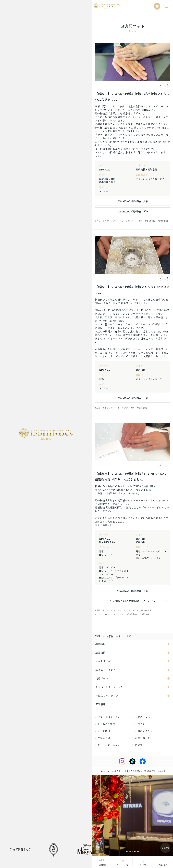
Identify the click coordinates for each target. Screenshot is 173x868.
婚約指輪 (151, 221)
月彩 (107, 221)
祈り (98, 221)
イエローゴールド (143, 610)
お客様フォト (113, 636)
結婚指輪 (163, 221)
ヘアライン (110, 610)
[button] (160, 85)
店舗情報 (100, 704)
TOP (98, 636)
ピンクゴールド (104, 614)
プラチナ (132, 221)
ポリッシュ (118, 221)
